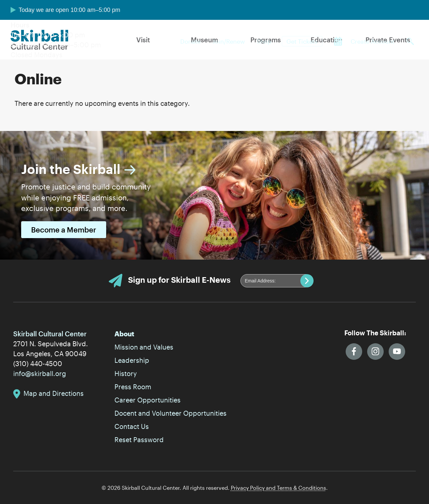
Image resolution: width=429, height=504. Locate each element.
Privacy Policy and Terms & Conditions (279, 488)
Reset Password (139, 440)
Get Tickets (302, 41)
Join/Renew (229, 41)
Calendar (338, 41)
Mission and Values (144, 347)
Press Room (133, 387)
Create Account (372, 41)
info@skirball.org (40, 373)
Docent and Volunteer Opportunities (171, 413)
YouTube (397, 352)
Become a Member (64, 230)
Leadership (132, 360)
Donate (190, 41)
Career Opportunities (148, 400)
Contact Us (132, 426)
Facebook (354, 352)
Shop (264, 41)
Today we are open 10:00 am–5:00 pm (69, 10)
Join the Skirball (71, 169)
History (126, 373)
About (124, 334)
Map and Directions (54, 393)
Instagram (375, 352)
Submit (307, 281)
